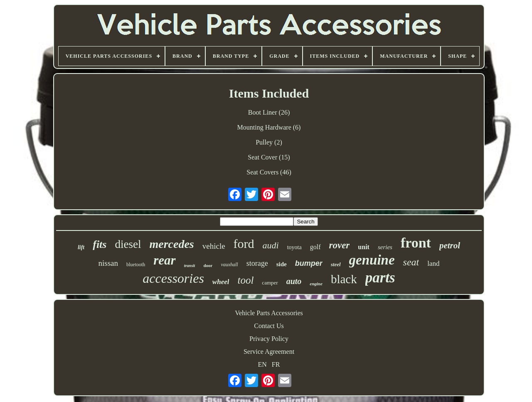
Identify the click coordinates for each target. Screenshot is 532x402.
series (385, 247)
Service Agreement (269, 352)
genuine (372, 260)
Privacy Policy (269, 339)
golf (315, 247)
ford (244, 244)
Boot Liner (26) (269, 112)
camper (270, 283)
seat (411, 262)
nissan (108, 263)
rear (164, 260)
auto (294, 281)
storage (257, 263)
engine (316, 284)
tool (245, 280)
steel (336, 264)
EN (262, 364)
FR (276, 364)
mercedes (171, 244)
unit (364, 247)
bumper (309, 263)
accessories (173, 278)
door (208, 265)
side (282, 264)
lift (81, 247)
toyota (294, 247)
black (344, 279)
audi (271, 245)
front (416, 243)
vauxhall (229, 265)
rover (340, 245)
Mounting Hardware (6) (269, 127)
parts (380, 278)
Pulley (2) (269, 142)
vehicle (214, 246)
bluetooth (136, 265)
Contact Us (269, 326)
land (433, 264)
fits (100, 244)
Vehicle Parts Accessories (269, 313)
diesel (128, 244)
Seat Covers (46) (269, 172)
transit (190, 266)
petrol (450, 245)
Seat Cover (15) (269, 157)
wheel (221, 282)
